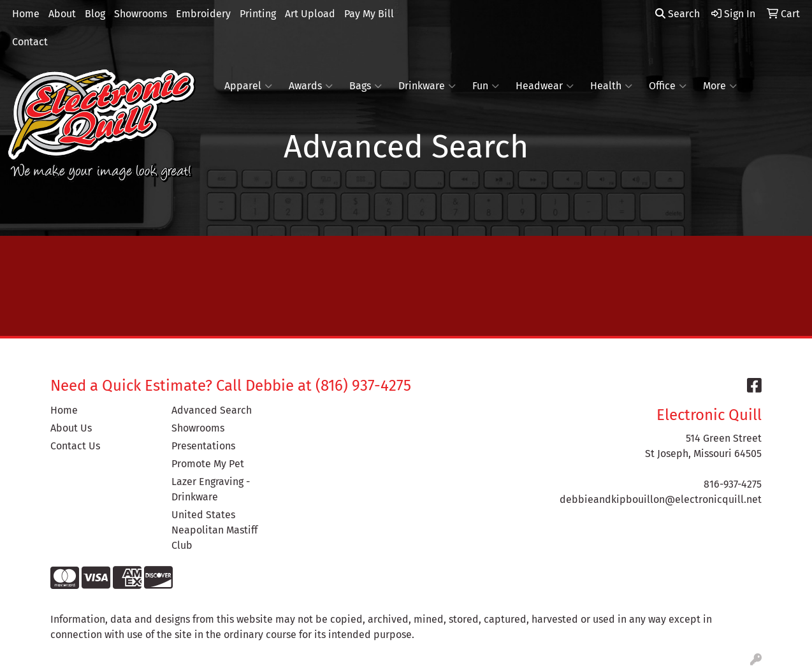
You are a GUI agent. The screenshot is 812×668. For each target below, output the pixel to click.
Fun (486, 86)
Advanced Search (212, 410)
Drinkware (427, 86)
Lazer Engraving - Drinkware (211, 489)
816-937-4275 (733, 484)
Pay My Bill (369, 14)
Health (611, 86)
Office (668, 86)
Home (26, 14)
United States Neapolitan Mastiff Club (214, 530)
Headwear (545, 86)
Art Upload (310, 14)
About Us (71, 428)
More (720, 86)
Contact (30, 42)
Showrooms (141, 14)
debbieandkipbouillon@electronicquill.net (661, 499)
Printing (258, 14)
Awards (311, 86)
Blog (95, 14)
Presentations (203, 446)
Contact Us (75, 446)
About (62, 14)
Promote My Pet (208, 464)
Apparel (248, 86)
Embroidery (203, 14)
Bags (366, 86)
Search (678, 14)
